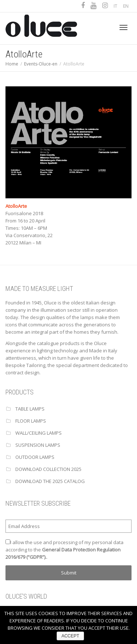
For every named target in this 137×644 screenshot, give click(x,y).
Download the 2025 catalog (50, 481)
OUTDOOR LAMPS (35, 457)
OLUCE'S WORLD (26, 596)
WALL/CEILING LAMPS (39, 433)
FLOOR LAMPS (31, 421)
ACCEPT (70, 636)
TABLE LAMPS (30, 409)
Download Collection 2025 (48, 469)
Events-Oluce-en (41, 64)
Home (12, 64)
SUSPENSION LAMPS (38, 445)
